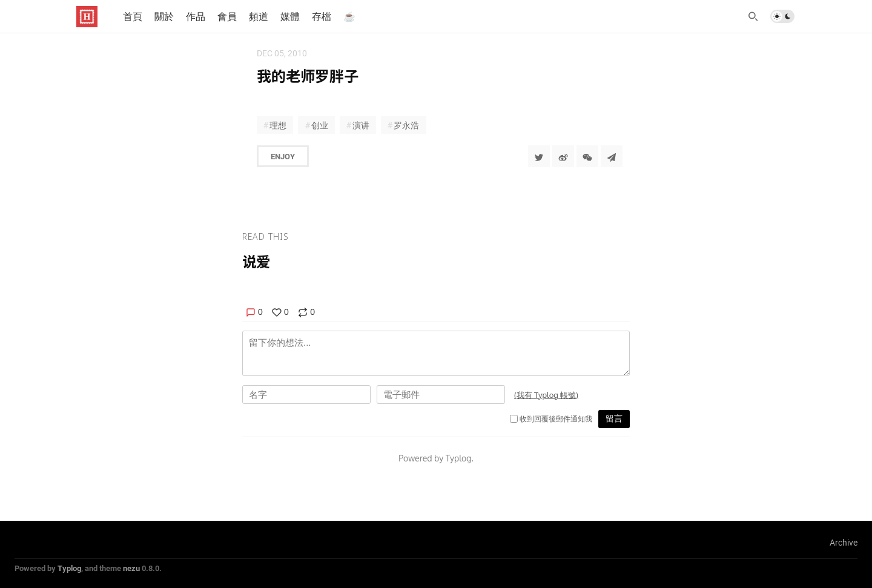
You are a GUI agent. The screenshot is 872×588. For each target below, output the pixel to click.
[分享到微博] (563, 156)
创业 (320, 125)
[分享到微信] (587, 156)
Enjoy (283, 156)
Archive (844, 542)
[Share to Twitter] (539, 156)
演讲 (361, 125)
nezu (131, 568)
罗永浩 (406, 125)
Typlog (69, 568)
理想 (278, 125)
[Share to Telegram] (612, 156)
